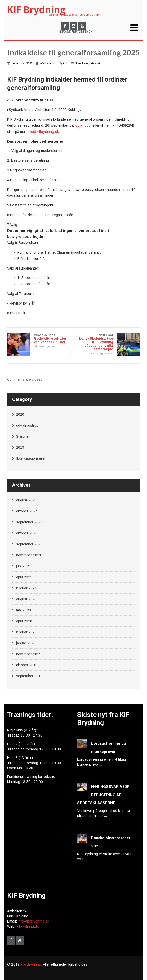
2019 (20, 447)
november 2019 (29, 654)
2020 (20, 414)
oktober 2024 (27, 511)
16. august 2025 (22, 63)
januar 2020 (26, 643)
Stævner (23, 436)
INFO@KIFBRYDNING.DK (76, 32)
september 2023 (29, 544)
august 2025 (26, 500)
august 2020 (26, 599)
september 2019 (29, 676)
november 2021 (29, 555)
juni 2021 (23, 566)
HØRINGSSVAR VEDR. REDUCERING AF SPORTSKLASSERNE (104, 795)
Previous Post (40, 339)
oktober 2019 (27, 665)
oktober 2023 (27, 533)
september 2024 (29, 522)
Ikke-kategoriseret (88, 63)
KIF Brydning (36, 10)
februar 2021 (26, 588)
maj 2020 (23, 610)
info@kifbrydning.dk (43, 132)
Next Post (106, 342)
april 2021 (24, 577)
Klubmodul (83, 125)
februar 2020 (26, 632)
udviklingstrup (27, 425)
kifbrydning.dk (28, 926)
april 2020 (24, 621)
